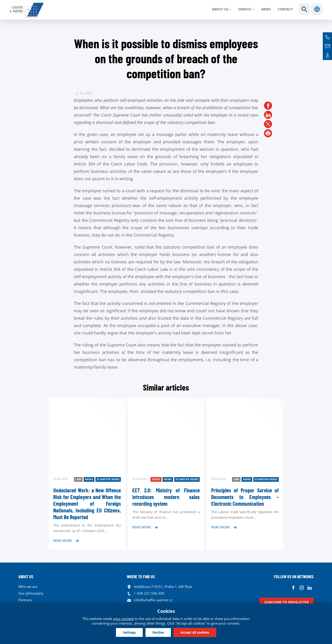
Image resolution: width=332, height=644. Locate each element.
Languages (317, 9)
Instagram (301, 588)
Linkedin (310, 588)
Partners (25, 600)
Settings (129, 632)
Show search (304, 9)
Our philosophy (31, 593)
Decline (158, 632)
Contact (285, 9)
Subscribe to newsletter (286, 602)
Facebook (293, 588)
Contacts (327, 55)
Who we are (28, 587)
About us (220, 9)
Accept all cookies (195, 632)
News (266, 9)
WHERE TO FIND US (141, 577)
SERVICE (245, 9)
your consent (124, 619)
